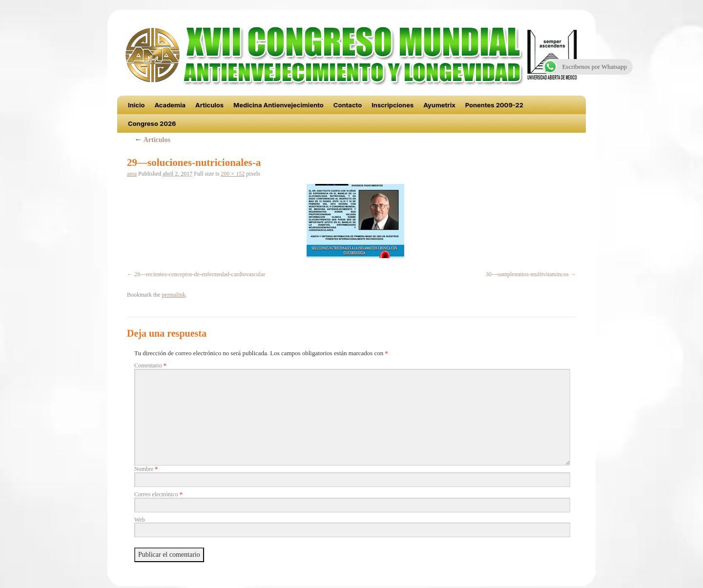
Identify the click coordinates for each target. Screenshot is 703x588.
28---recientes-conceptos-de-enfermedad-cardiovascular (200, 274)
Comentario (150, 365)
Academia (170, 105)
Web (140, 520)
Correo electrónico (158, 494)
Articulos (209, 105)
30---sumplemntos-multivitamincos (527, 274)
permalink (174, 295)
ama (132, 174)
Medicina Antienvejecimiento (279, 105)
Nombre (146, 469)
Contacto (348, 105)
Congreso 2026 (152, 123)
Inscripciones (393, 105)
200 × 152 (233, 174)
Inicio (136, 105)
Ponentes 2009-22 (494, 105)
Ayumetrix (439, 105)
